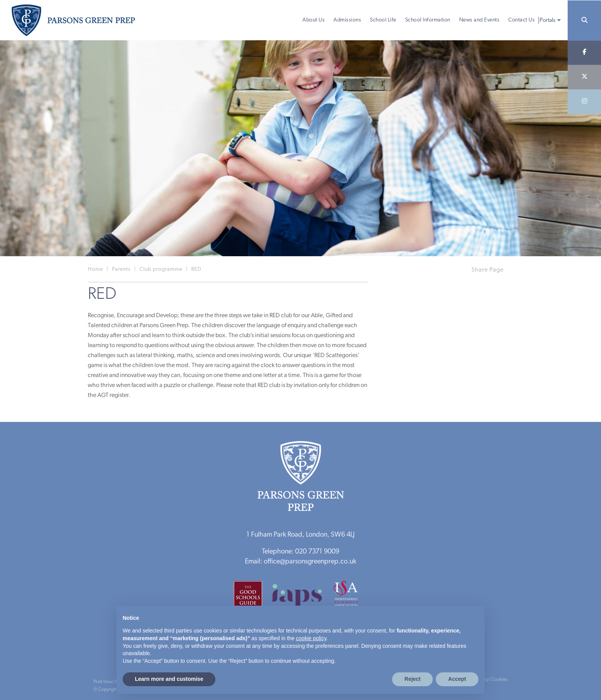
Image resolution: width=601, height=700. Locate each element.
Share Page (488, 270)
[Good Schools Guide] (252, 598)
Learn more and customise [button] (169, 679)
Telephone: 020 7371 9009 (300, 552)
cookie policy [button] (311, 638)
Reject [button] (412, 679)
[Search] (584, 21)
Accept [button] (457, 679)
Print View (103, 682)
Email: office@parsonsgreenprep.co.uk (300, 562)
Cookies (499, 680)
